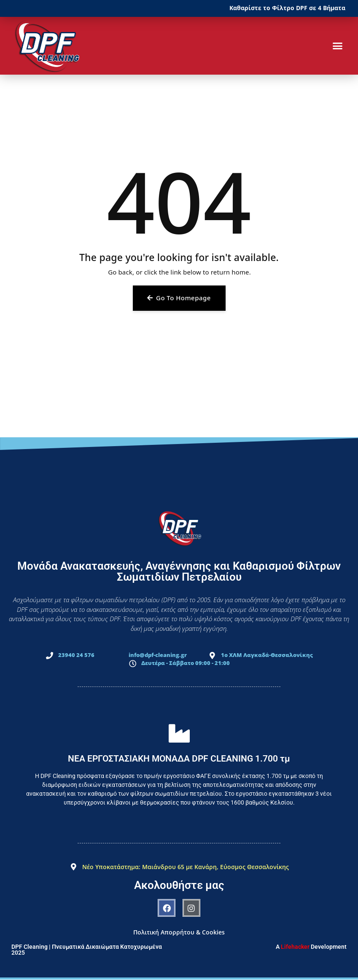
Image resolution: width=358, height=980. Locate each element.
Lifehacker (295, 947)
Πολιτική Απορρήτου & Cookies (179, 932)
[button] (337, 46)
